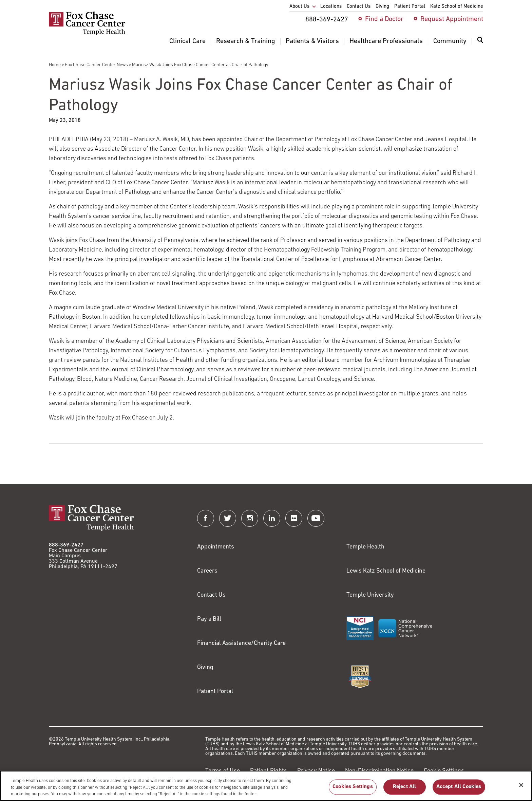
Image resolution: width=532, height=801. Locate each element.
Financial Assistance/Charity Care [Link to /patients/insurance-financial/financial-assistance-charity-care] (241, 643)
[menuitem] (480, 44)
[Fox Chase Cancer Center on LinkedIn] (272, 518)
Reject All (405, 790)
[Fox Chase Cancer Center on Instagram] (250, 518)
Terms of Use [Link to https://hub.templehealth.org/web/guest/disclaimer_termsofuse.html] (223, 771)
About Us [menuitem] (299, 7)
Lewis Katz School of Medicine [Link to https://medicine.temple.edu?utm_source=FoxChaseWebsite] (386, 571)
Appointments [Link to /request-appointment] (216, 547)
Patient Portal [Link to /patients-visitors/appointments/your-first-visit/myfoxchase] (215, 692)
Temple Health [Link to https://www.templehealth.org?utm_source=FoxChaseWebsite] (365, 547)
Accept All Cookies (459, 790)
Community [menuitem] (450, 41)
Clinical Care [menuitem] (187, 41)
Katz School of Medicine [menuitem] (457, 7)
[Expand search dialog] (480, 42)
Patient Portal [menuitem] (410, 7)
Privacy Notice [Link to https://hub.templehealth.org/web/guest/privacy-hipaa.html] (316, 771)
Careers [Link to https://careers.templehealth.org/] (207, 571)
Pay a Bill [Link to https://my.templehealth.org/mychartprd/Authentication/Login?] (209, 619)
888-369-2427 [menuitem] (327, 20)
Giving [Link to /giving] (205, 667)
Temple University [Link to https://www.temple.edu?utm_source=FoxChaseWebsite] (370, 595)
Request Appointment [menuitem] (452, 19)
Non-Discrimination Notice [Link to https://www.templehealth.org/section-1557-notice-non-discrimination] (379, 771)
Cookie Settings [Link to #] (444, 771)
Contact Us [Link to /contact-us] (211, 595)
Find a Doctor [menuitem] (384, 19)
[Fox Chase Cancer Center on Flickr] (294, 518)
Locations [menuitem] (331, 7)
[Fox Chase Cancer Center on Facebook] (206, 518)
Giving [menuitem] (382, 7)
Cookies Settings (353, 790)
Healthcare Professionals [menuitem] (386, 41)
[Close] (521, 788)
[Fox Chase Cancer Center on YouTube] (316, 518)
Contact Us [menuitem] (359, 7)
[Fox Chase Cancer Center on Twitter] (228, 518)
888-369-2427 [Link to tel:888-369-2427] (66, 545)
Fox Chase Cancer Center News (96, 65)
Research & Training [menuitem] (246, 41)
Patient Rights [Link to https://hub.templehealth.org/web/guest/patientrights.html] (269, 771)
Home (55, 65)
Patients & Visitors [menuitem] (312, 41)
